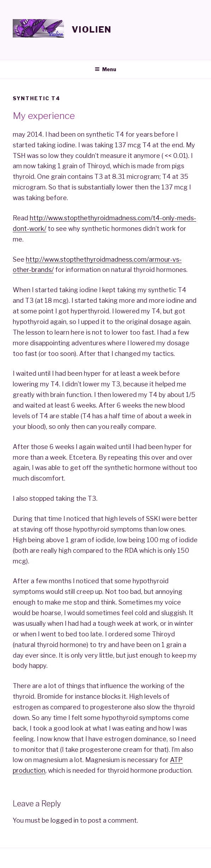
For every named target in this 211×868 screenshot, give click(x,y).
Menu (105, 69)
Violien (92, 30)
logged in (65, 820)
